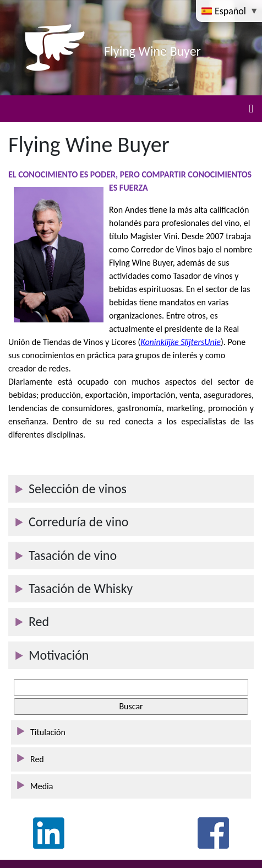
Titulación (48, 732)
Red (37, 759)
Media (42, 786)
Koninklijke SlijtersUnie (181, 342)
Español (225, 10)
